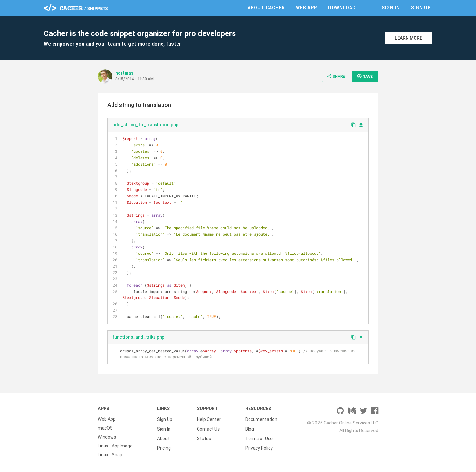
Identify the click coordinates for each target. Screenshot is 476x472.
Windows (107, 437)
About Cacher (266, 8)
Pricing (164, 446)
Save (365, 76)
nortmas (124, 73)
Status (204, 437)
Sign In (391, 8)
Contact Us (208, 428)
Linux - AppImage (115, 446)
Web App (307, 8)
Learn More (408, 38)
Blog (250, 428)
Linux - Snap (110, 455)
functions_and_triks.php (138, 337)
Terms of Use (259, 437)
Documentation (261, 419)
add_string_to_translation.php (145, 125)
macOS (105, 428)
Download (342, 8)
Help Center (209, 419)
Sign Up (421, 8)
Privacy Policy (259, 446)
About (163, 437)
